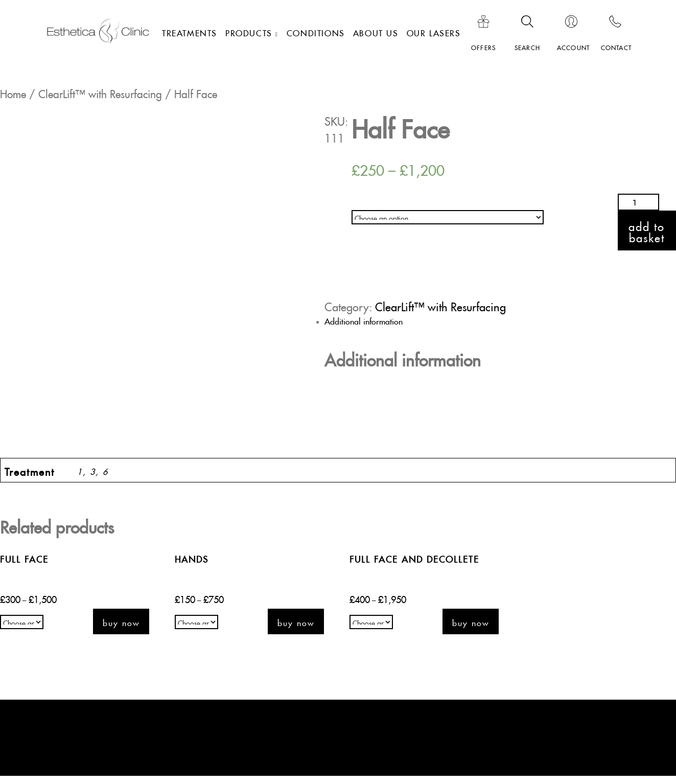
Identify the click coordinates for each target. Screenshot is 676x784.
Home (13, 92)
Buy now (121, 621)
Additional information (364, 320)
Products (249, 32)
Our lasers (434, 32)
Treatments (190, 32)
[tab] (342, 320)
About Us (376, 32)
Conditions (316, 32)
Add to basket (647, 230)
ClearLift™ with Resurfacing (100, 92)
